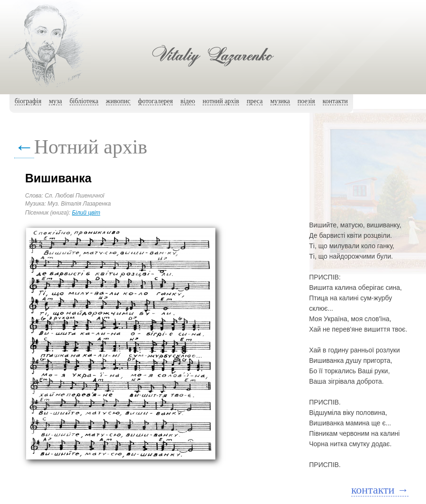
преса (255, 101)
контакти (335, 101)
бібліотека (84, 101)
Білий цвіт (86, 213)
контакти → (380, 490)
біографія (28, 101)
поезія (306, 101)
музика (280, 101)
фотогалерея (156, 101)
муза (55, 101)
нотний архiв (221, 101)
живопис (118, 101)
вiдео (188, 101)
